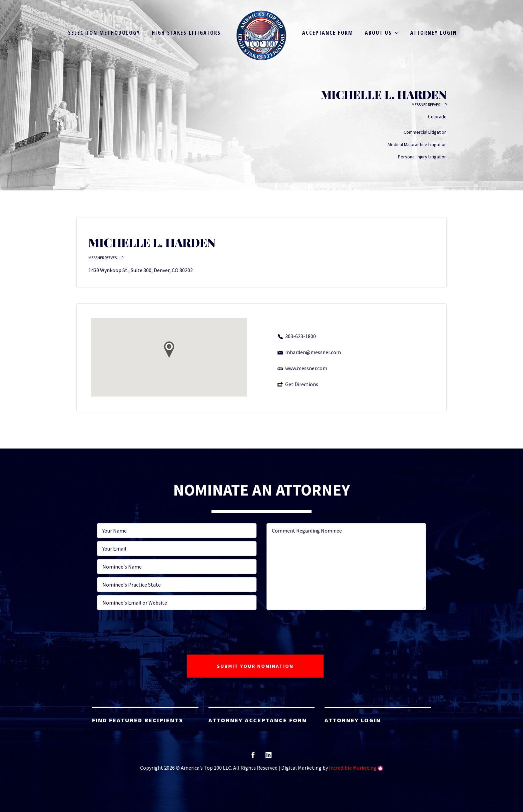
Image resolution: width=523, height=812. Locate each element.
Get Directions (302, 384)
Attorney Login (434, 33)
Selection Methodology (104, 33)
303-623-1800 (301, 336)
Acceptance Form (328, 33)
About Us (378, 33)
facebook (253, 757)
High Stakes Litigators (186, 33)
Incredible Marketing (353, 768)
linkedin (269, 757)
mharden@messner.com (313, 352)
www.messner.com (306, 368)
